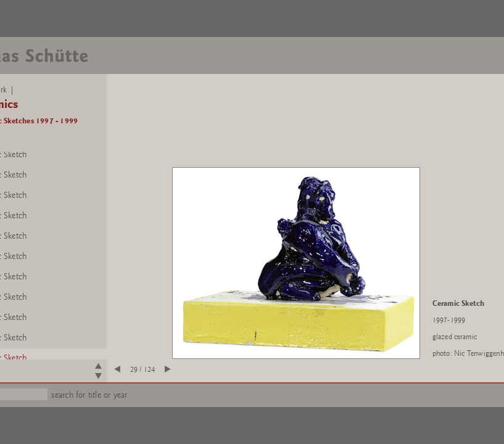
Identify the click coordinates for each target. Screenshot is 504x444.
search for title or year (89, 395)
